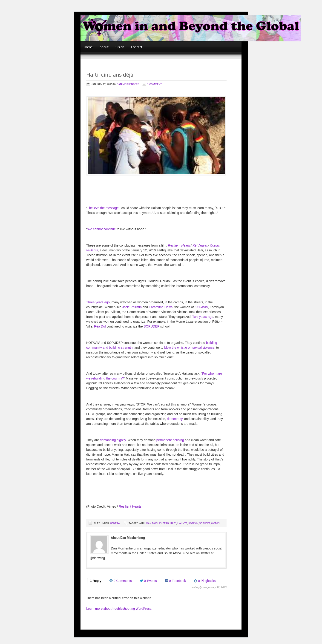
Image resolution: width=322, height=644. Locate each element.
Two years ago (203, 317)
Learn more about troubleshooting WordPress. (119, 609)
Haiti (173, 523)
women (216, 523)
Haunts (182, 523)
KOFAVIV (201, 307)
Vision (120, 47)
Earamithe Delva (161, 307)
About (104, 47)
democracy (175, 419)
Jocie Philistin (132, 307)
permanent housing (170, 440)
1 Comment (154, 84)
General (116, 523)
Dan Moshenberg (128, 84)
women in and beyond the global (191, 34)
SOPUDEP (152, 326)
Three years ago (98, 302)
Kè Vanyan (200, 245)
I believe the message (103, 208)
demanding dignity (113, 440)
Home (88, 47)
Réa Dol (100, 326)
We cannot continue (102, 229)
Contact (137, 47)
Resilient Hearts (180, 245)
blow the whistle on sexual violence (189, 348)
